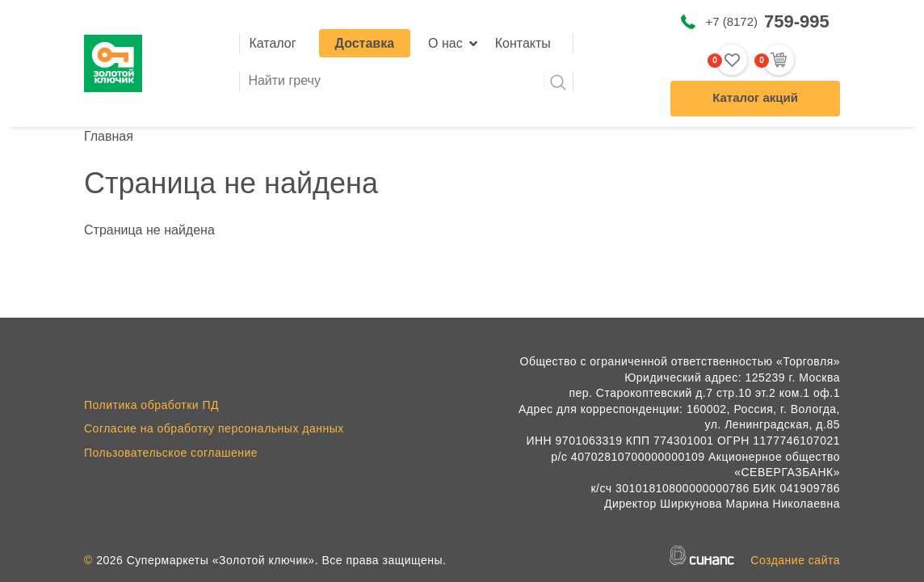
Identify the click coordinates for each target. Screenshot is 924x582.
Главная (109, 136)
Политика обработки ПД (151, 405)
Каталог (272, 43)
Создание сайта (795, 560)
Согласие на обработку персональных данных (214, 428)
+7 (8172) (767, 21)
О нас (445, 43)
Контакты (523, 43)
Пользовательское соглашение (171, 453)
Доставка (365, 43)
